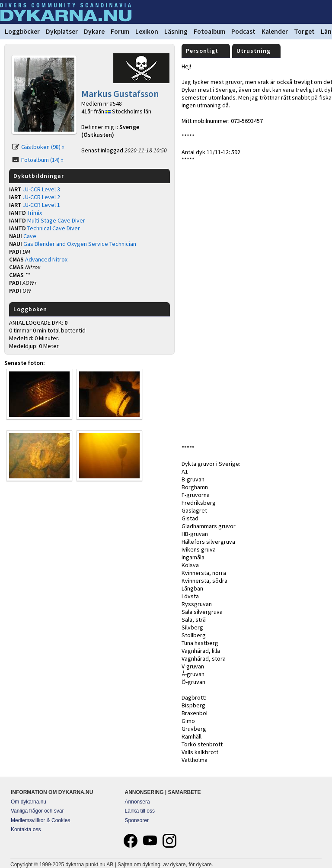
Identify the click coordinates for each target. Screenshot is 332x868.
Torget (304, 31)
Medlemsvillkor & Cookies (40, 820)
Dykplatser (62, 31)
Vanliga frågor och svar (37, 811)
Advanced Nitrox (46, 259)
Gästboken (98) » (43, 147)
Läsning (176, 31)
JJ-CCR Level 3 (41, 189)
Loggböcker (22, 31)
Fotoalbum (209, 31)
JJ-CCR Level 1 (41, 205)
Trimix (35, 213)
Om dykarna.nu (29, 802)
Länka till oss (140, 811)
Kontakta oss (26, 829)
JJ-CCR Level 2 (41, 197)
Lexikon (147, 31)
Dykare (94, 31)
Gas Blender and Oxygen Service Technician (80, 244)
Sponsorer (137, 820)
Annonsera (137, 802)
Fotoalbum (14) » (42, 160)
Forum (120, 31)
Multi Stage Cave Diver (56, 220)
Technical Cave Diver (54, 228)
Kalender (275, 31)
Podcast (243, 31)
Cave (30, 236)
